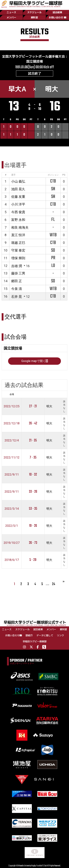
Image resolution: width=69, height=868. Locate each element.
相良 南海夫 (20, 227)
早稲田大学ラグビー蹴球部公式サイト (36, 623)
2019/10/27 (12, 543)
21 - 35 (33, 440)
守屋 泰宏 (18, 250)
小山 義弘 (18, 181)
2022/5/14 (12, 509)
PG (64, 175)
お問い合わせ (57, 17)
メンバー (11, 17)
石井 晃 (17, 297)
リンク (60, 635)
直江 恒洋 (18, 235)
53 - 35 (33, 509)
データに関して (45, 635)
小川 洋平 (18, 204)
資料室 (34, 17)
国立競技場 (35, 61)
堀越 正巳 (18, 243)
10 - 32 (33, 475)
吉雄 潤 (17, 266)
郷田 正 (17, 281)
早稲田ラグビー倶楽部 (35, 641)
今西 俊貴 (18, 212)
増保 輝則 (18, 258)
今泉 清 (17, 289)
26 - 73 (33, 543)
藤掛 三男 (18, 273)
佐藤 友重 (18, 197)
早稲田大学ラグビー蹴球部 (36, 4)
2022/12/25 (12, 406)
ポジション (53, 175)
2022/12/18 (12, 423)
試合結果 (57, 12)
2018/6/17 (12, 560)
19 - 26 (33, 526)
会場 (12, 394)
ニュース (11, 12)
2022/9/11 (12, 475)
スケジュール (34, 12)
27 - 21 (33, 406)
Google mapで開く (35, 361)
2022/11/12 (12, 457)
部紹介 (29, 635)
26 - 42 (33, 423)
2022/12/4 (12, 440)
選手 (13, 175)
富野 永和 (18, 220)
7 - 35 (33, 457)
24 (54, 584)
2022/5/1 (12, 526)
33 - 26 (33, 492)
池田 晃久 (18, 189)
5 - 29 (33, 560)
